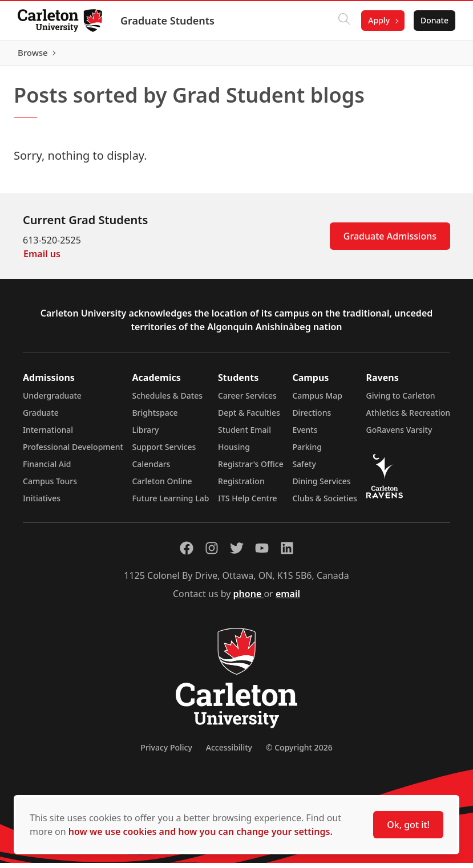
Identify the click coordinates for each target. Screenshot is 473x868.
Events (305, 435)
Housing (234, 452)
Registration (241, 486)
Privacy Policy (166, 753)
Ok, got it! (408, 825)
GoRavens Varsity (399, 435)
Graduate (41, 418)
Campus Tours (50, 486)
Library (145, 435)
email (288, 599)
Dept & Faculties (249, 418)
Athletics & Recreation (408, 418)
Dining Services (321, 486)
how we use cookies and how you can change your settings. (201, 832)
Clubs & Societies (324, 503)
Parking (307, 452)
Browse (433, 55)
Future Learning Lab (170, 503)
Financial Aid (47, 469)
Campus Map (317, 401)
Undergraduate (52, 401)
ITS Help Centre (248, 503)
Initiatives (42, 503)
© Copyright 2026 (299, 753)
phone (249, 599)
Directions (312, 418)
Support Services (164, 452)
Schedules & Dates (167, 401)
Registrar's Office (251, 469)
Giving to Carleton (401, 401)
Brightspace (155, 418)
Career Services (247, 401)
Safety (304, 469)
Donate (434, 20)
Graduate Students (168, 21)
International (48, 435)
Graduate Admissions (390, 241)
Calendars (151, 469)
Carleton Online (162, 486)
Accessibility (229, 753)
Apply (378, 20)
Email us (42, 259)
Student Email (244, 435)
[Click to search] (343, 21)
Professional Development (73, 452)
